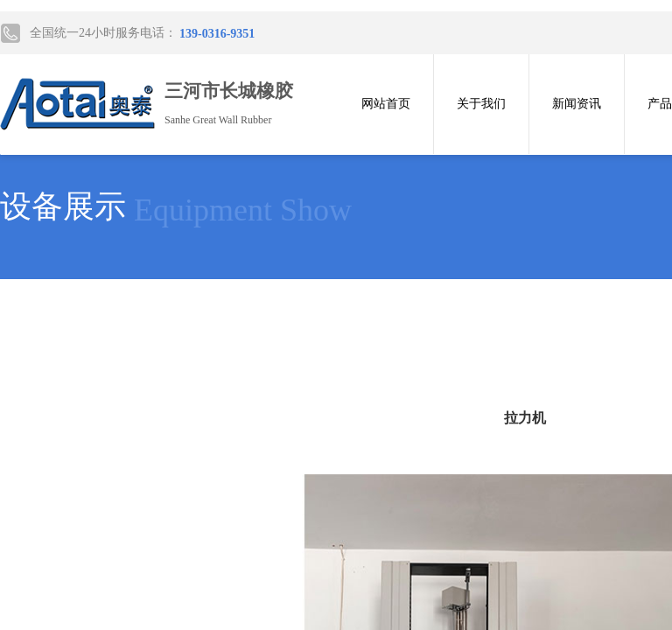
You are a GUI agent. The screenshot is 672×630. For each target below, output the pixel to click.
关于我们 (481, 104)
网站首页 (386, 104)
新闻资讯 (577, 104)
